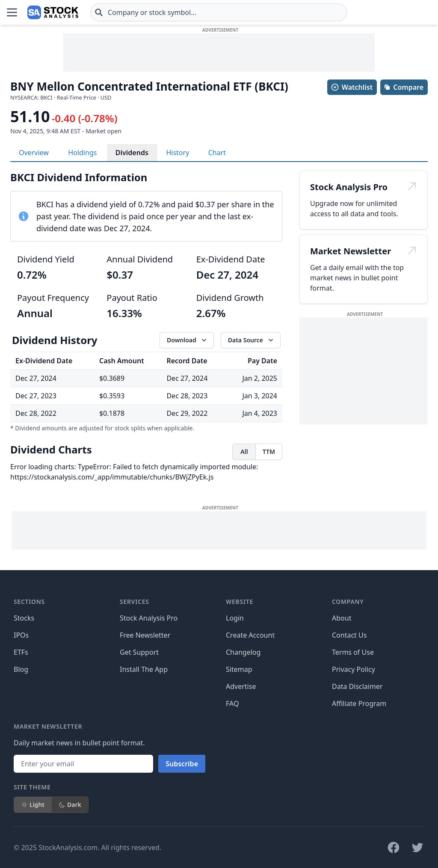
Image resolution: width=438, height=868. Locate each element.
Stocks (24, 618)
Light (33, 805)
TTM (269, 452)
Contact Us (349, 635)
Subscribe (182, 764)
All (244, 452)
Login (235, 618)
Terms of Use (353, 652)
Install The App (144, 669)
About (342, 618)
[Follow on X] (417, 847)
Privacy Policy (354, 669)
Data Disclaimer (357, 686)
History (178, 153)
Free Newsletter (145, 635)
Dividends (132, 153)
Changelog (243, 652)
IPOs (21, 635)
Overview (34, 153)
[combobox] (219, 12)
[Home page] (53, 12)
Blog (21, 669)
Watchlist (352, 87)
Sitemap (239, 669)
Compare (404, 87)
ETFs (21, 652)
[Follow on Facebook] (394, 847)
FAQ (232, 703)
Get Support (139, 652)
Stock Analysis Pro (149, 618)
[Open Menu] (12, 12)
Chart (217, 153)
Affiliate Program (359, 703)
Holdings (82, 153)
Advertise (241, 686)
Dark (70, 805)
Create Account (250, 635)
